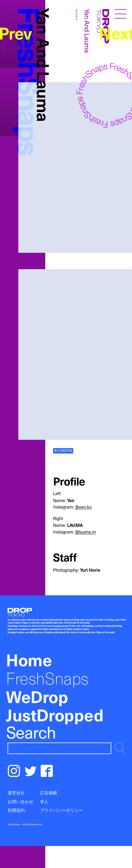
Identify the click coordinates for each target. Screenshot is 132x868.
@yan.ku (83, 507)
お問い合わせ (20, 802)
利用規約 (16, 810)
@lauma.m (86, 532)
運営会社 (16, 793)
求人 (44, 802)
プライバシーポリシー (61, 810)
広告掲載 (48, 793)
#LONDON (63, 451)
